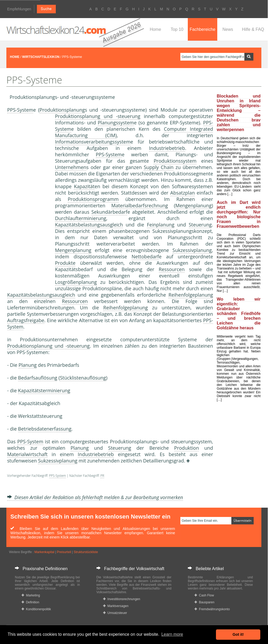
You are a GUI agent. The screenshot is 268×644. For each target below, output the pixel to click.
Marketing (31, 595)
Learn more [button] (172, 634)
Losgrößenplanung (76, 282)
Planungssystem (116, 123)
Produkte (65, 263)
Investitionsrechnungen (122, 599)
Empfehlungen (19, 9)
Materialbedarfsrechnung (140, 205)
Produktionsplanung (62, 110)
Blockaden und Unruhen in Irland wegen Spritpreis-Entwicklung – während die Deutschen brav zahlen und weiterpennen (239, 113)
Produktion (187, 448)
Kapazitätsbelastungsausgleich (89, 225)
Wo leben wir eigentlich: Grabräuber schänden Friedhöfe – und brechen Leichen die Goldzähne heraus (239, 313)
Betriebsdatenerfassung (45, 429)
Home (156, 29)
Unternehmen (71, 167)
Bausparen (204, 602)
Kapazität (84, 186)
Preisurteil (64, 552)
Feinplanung (161, 225)
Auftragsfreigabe (26, 320)
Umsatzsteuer (115, 613)
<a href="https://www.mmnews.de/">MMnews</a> (28, 201)
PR (102, 476)
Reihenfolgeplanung (191, 295)
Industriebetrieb (167, 148)
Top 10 (177, 29)
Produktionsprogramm (93, 199)
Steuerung (200, 225)
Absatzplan (182, 193)
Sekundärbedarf (109, 212)
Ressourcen (172, 269)
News (228, 29)
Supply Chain (159, 167)
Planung (28, 365)
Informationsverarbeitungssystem (93, 142)
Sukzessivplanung (192, 250)
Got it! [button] (238, 634)
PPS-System (20, 110)
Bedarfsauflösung (38, 378)
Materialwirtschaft (27, 454)
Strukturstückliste (86, 552)
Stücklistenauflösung (83, 378)
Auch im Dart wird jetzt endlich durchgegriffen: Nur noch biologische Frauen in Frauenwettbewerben (239, 214)
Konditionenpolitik (36, 609)
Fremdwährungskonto (212, 609)
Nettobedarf (145, 256)
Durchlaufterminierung (81, 218)
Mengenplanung (193, 205)
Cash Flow (204, 595)
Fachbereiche (203, 29)
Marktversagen (116, 606)
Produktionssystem (175, 161)
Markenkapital (44, 552)
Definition (30, 602)
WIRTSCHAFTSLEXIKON (41, 57)
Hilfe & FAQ (253, 29)
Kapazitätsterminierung (44, 390)
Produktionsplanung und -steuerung (98, 116)
